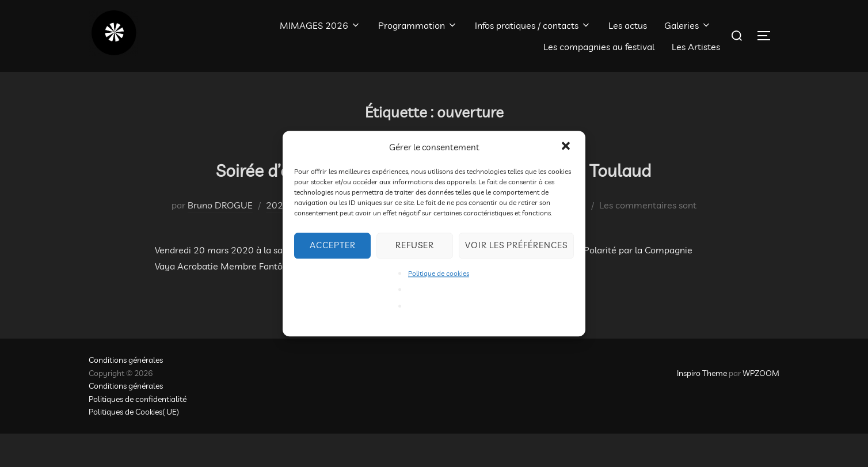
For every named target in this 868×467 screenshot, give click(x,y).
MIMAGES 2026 (320, 25)
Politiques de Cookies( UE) (134, 446)
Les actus (628, 25)
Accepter (333, 245)
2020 (277, 239)
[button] (567, 147)
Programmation (418, 25)
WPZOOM (761, 407)
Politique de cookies (439, 273)
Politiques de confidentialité (138, 432)
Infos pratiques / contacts (533, 25)
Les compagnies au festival (599, 47)
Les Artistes (696, 47)
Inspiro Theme (702, 407)
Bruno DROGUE (220, 239)
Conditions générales (126, 394)
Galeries (688, 25)
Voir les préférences (516, 245)
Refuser (415, 245)
